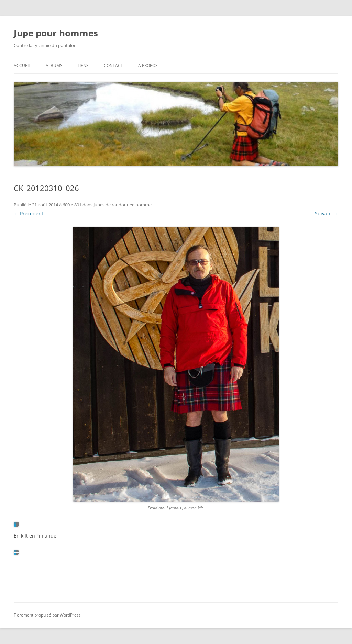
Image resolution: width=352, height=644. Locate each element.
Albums (54, 65)
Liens (83, 65)
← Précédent (29, 213)
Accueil (22, 65)
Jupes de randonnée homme (123, 205)
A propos (148, 65)
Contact (113, 65)
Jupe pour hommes (56, 33)
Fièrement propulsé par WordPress (47, 615)
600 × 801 (72, 205)
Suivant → (327, 213)
